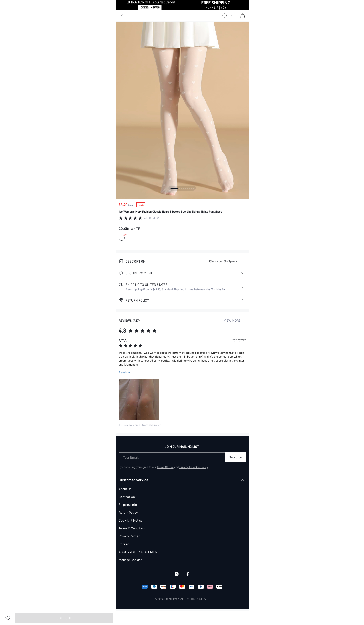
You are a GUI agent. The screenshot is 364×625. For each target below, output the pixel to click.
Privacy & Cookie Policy (194, 467)
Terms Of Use (165, 467)
